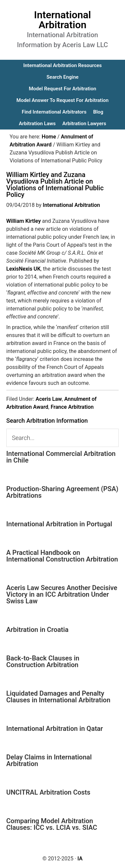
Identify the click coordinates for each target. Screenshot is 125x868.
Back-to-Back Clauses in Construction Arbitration (43, 661)
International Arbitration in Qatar (55, 729)
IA (80, 859)
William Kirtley (24, 221)
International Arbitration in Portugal (59, 524)
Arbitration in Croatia (37, 630)
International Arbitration (62, 20)
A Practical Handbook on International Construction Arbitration (62, 556)
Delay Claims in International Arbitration (49, 760)
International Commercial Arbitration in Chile (61, 457)
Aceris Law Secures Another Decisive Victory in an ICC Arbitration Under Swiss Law (62, 594)
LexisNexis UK (23, 269)
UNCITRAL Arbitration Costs (48, 792)
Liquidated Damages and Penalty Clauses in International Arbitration (58, 697)
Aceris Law (49, 399)
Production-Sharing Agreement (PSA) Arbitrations (62, 492)
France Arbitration (72, 407)
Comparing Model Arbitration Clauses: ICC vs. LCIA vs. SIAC (52, 824)
